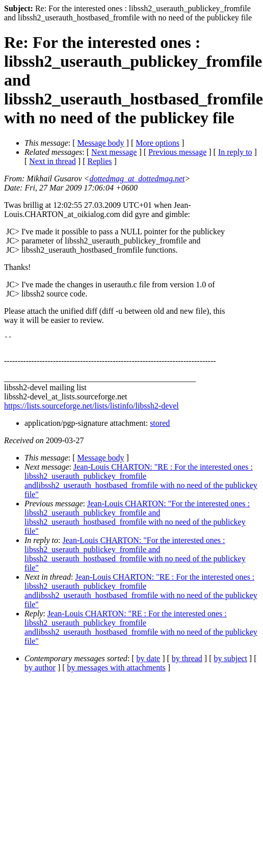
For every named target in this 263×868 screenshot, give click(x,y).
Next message (114, 152)
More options (157, 143)
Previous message (177, 152)
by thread (187, 661)
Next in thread (52, 161)
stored (160, 426)
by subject (231, 661)
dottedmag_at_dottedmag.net (137, 179)
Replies (100, 161)
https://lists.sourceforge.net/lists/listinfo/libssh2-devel (91, 409)
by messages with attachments (116, 671)
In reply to (235, 152)
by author (40, 671)
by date (149, 661)
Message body (101, 143)
